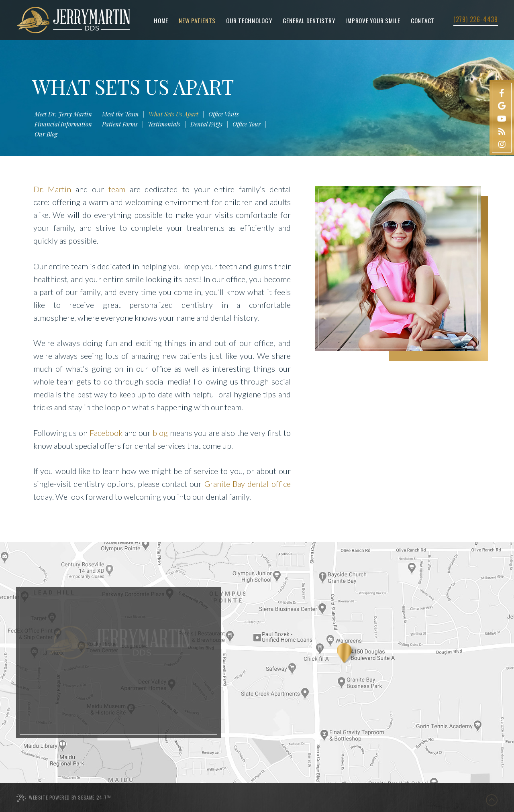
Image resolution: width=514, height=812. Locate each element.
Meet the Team (120, 114)
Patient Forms (120, 124)
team (117, 189)
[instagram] (502, 143)
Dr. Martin (52, 189)
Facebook (106, 433)
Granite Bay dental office (248, 484)
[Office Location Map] (348, 653)
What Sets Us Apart (173, 114)
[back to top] (491, 797)
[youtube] (502, 118)
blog (160, 433)
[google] (502, 105)
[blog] (502, 130)
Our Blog (46, 134)
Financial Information (63, 124)
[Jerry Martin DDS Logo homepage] (74, 20)
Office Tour (247, 124)
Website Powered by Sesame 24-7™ (63, 798)
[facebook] (502, 92)
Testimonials (164, 124)
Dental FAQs (206, 124)
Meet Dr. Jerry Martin (63, 114)
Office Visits (224, 114)
